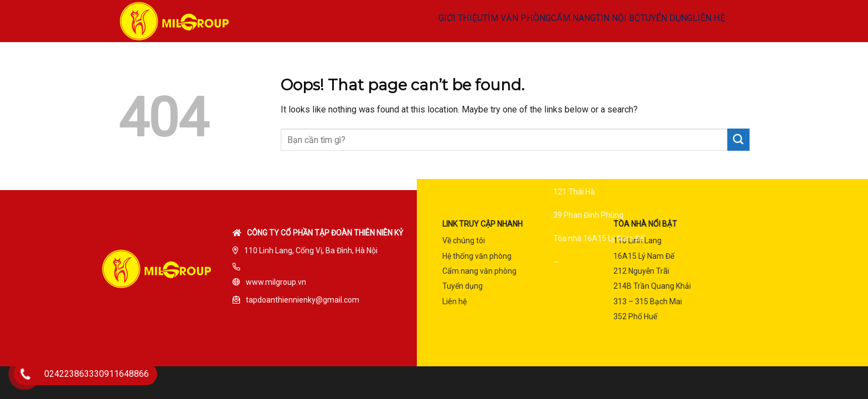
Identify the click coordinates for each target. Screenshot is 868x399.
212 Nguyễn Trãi (641, 271)
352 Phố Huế (635, 316)
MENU (730, 21)
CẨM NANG (509, 21)
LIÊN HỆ (678, 21)
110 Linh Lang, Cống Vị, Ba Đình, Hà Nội (311, 250)
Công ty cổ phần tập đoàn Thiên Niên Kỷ (325, 233)
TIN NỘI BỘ (565, 21)
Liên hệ (454, 301)
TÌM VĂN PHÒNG (443, 21)
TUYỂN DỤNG (624, 21)
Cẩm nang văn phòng (479, 271)
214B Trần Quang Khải (652, 286)
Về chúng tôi (464, 241)
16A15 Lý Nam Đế (644, 256)
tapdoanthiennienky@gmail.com (303, 300)
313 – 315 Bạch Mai (648, 301)
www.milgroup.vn (276, 282)
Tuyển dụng (463, 286)
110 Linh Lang (637, 241)
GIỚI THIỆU (379, 21)
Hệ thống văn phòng (477, 256)
